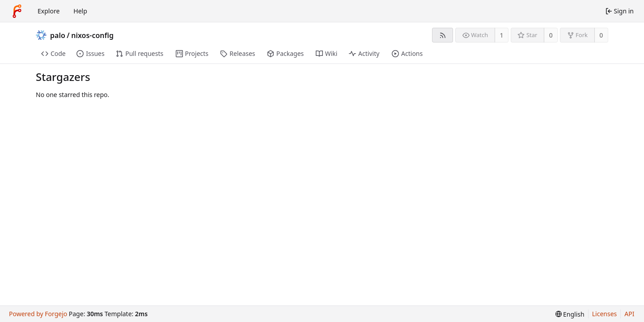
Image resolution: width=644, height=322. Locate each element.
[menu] (570, 314)
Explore (49, 11)
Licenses (605, 314)
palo (58, 35)
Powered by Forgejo (38, 314)
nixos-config (92, 35)
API (629, 314)
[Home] (17, 11)
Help (80, 11)
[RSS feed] (443, 35)
